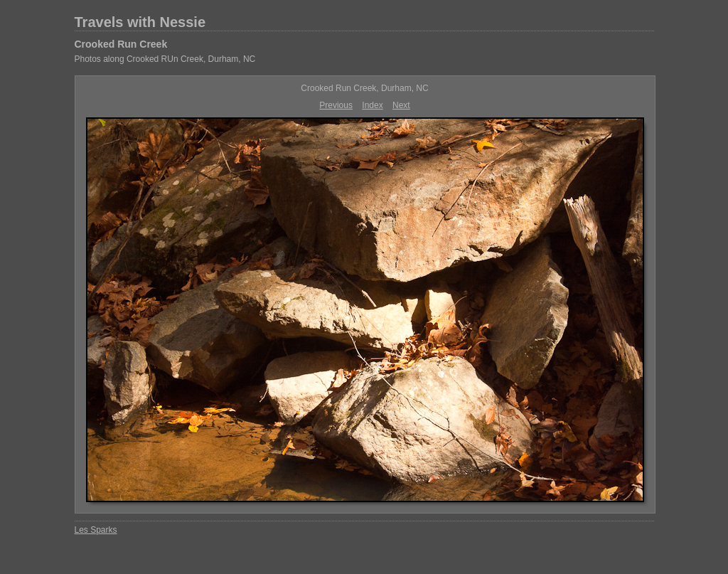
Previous (336, 105)
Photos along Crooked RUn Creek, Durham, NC (165, 59)
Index (372, 105)
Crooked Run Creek (121, 44)
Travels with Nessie (140, 22)
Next (401, 105)
